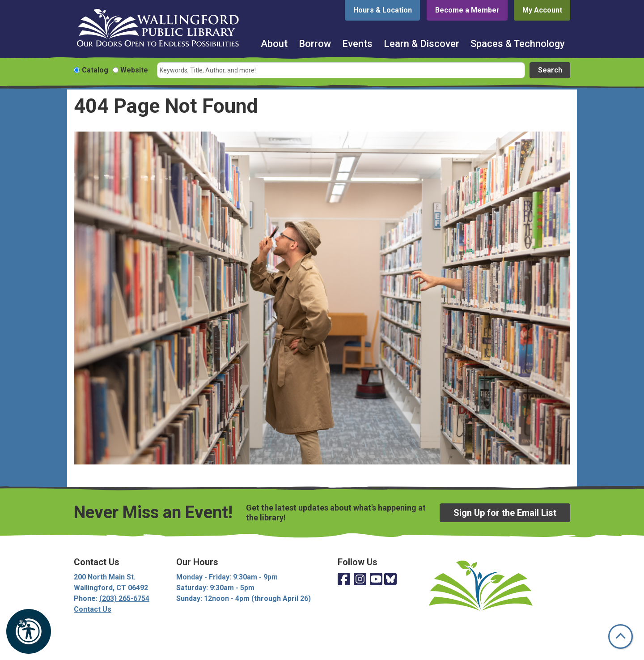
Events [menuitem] (357, 44)
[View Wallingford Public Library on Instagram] (360, 580)
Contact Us (93, 609)
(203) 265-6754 (124, 598)
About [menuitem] (274, 44)
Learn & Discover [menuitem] (422, 44)
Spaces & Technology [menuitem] (518, 44)
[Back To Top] (621, 637)
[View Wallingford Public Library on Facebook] (344, 580)
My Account (542, 10)
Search (550, 70)
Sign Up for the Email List (505, 513)
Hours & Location (383, 10)
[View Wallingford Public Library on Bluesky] (390, 580)
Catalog (95, 70)
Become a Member (467, 10)
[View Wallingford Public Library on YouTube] (376, 580)
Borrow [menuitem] (315, 44)
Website (134, 70)
